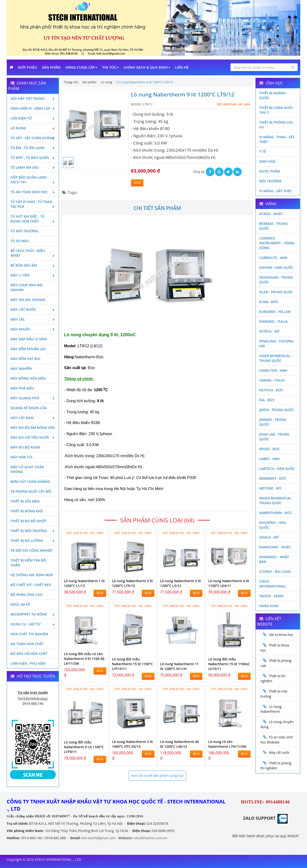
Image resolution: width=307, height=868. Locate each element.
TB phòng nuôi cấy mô (31, 491)
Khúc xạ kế (20, 604)
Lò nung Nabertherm (271, 709)
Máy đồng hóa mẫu (28, 378)
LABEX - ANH (269, 459)
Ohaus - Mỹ (269, 537)
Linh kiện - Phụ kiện (28, 663)
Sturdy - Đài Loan (275, 572)
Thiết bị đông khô (27, 511)
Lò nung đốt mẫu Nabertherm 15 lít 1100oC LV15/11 (229, 664)
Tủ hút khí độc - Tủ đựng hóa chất (33, 219)
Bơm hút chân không (30, 482)
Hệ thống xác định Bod (32, 575)
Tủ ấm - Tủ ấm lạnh (33, 148)
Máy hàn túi (21, 457)
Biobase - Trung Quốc (274, 226)
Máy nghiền (21, 368)
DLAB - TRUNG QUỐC (276, 292)
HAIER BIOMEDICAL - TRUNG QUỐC (276, 358)
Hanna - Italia (272, 380)
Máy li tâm (33, 275)
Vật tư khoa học (281, 635)
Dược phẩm (270, 171)
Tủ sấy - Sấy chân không (33, 138)
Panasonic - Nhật (275, 547)
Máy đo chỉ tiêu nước (33, 437)
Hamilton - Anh (273, 370)
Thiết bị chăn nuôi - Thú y (277, 110)
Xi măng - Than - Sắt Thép (277, 139)
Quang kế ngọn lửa (29, 408)
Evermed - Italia (274, 321)
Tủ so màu (20, 241)
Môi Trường (270, 181)
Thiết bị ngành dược (273, 95)
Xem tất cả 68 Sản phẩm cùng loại (157, 775)
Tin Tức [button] (110, 67)
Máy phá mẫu (22, 388)
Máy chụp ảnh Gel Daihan (27, 287)
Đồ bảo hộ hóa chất (29, 654)
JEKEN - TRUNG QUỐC (277, 410)
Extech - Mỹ (269, 331)
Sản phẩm (51, 67)
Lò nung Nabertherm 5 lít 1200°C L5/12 (181, 583)
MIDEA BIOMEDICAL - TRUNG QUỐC (276, 500)
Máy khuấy (33, 329)
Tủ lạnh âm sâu (33, 167)
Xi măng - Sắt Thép (275, 191)
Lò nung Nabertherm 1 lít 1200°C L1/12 (84, 583)
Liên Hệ (182, 67)
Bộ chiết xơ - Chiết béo (31, 585)
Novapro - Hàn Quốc (273, 525)
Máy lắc (33, 319)
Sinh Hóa (267, 161)
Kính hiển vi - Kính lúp (33, 108)
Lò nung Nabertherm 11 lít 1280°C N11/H (180, 666)
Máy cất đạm (33, 418)
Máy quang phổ (33, 398)
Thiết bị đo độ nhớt (29, 521)
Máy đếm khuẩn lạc (28, 349)
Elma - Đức (269, 302)
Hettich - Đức (271, 390)
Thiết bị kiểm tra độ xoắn (28, 563)
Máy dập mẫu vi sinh (29, 339)
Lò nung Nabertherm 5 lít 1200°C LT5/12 (132, 583)
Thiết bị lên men (25, 501)
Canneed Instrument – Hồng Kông (277, 243)
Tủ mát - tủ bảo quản (33, 158)
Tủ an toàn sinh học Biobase (277, 740)
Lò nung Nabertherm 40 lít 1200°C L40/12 (180, 744)
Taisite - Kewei (272, 596)
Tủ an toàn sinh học (33, 192)
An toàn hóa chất (27, 644)
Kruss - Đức (270, 449)
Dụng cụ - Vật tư (33, 624)
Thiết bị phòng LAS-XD (276, 125)
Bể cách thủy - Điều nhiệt (33, 253)
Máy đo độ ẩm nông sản (33, 428)
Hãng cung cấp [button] (82, 67)
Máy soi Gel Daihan (28, 300)
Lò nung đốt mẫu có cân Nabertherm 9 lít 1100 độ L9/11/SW (84, 659)
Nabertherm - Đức (276, 513)
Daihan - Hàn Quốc (276, 267)
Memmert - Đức (273, 478)
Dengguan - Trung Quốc (276, 280)
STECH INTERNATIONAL (273, 584)
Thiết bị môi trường (33, 531)
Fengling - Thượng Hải (277, 344)
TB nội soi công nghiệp (31, 550)
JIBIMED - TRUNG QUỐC (273, 422)
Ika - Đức (267, 400)
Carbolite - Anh (273, 258)
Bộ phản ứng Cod (27, 595)
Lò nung (33, 128)
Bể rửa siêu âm (33, 265)
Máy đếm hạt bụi (25, 359)
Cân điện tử (33, 118)
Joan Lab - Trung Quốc (274, 437)
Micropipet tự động (33, 614)
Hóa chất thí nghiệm (30, 634)
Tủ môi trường (24, 231)
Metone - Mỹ (270, 488)
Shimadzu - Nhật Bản (274, 559)
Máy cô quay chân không (27, 469)
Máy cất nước (33, 309)
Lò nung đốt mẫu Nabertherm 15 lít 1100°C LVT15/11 (133, 664)
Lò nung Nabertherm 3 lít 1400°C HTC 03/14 (132, 744)
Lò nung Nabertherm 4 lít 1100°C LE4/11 (229, 583)
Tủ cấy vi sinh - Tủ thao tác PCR (33, 204)
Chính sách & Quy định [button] (147, 67)
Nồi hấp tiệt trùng (33, 99)
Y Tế (263, 152)
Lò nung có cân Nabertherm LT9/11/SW (227, 744)
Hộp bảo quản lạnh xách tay (33, 180)
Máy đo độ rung (25, 447)
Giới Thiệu (28, 67)
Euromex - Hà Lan (275, 312)
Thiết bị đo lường (33, 541)
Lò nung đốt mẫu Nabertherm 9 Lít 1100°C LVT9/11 (84, 747)
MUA (137, 183)
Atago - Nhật (271, 214)
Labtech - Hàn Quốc (277, 469)
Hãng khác (269, 606)
